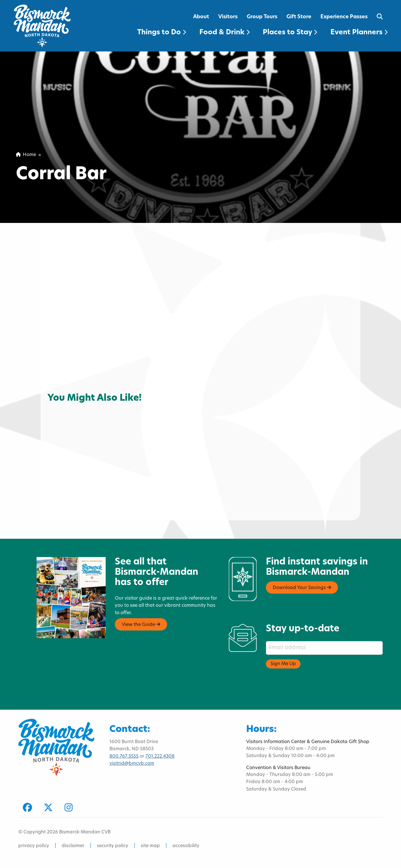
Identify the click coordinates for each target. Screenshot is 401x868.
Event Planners (359, 33)
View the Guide (141, 624)
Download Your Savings (302, 588)
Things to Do (162, 33)
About (201, 17)
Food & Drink (224, 33)
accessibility (186, 846)
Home (26, 155)
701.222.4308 (160, 757)
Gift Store (299, 17)
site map (150, 846)
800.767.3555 (124, 757)
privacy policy (34, 846)
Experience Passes (344, 17)
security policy (113, 846)
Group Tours (262, 17)
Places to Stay (290, 33)
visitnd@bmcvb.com (132, 764)
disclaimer (73, 846)
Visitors (228, 17)
